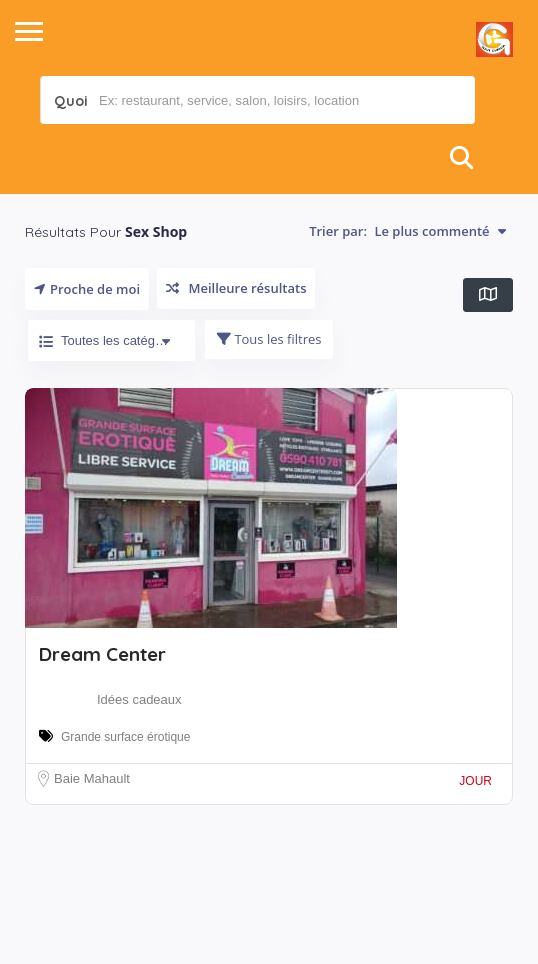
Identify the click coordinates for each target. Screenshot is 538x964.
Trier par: (407, 231)
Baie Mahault (92, 778)
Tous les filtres (269, 339)
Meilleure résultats (236, 288)
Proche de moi (87, 289)
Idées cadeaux (139, 699)
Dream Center (102, 654)
